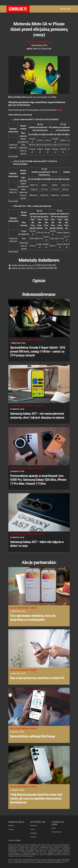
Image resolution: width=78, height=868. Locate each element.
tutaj (58, 110)
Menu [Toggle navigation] (65, 9)
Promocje (44, 42)
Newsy (32, 42)
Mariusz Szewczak (42, 49)
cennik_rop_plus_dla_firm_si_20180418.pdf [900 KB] (32, 268)
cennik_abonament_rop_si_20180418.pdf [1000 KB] (32, 265)
